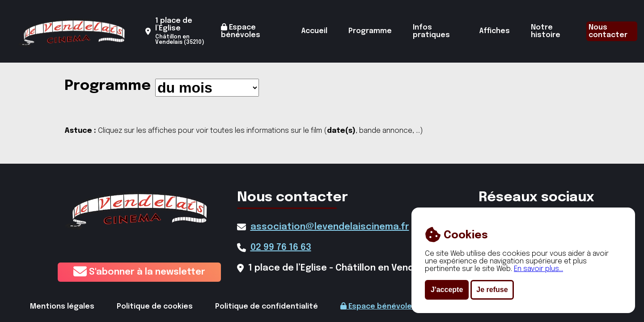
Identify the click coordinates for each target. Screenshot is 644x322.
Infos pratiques (431, 31)
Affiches (495, 31)
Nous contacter (608, 31)
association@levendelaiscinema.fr (330, 227)
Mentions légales (62, 307)
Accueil (314, 31)
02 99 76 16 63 (281, 248)
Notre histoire (546, 31)
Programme (370, 31)
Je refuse (492, 290)
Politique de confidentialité (267, 307)
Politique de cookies (155, 307)
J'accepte (447, 290)
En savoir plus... (538, 269)
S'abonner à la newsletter (139, 272)
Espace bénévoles (241, 31)
